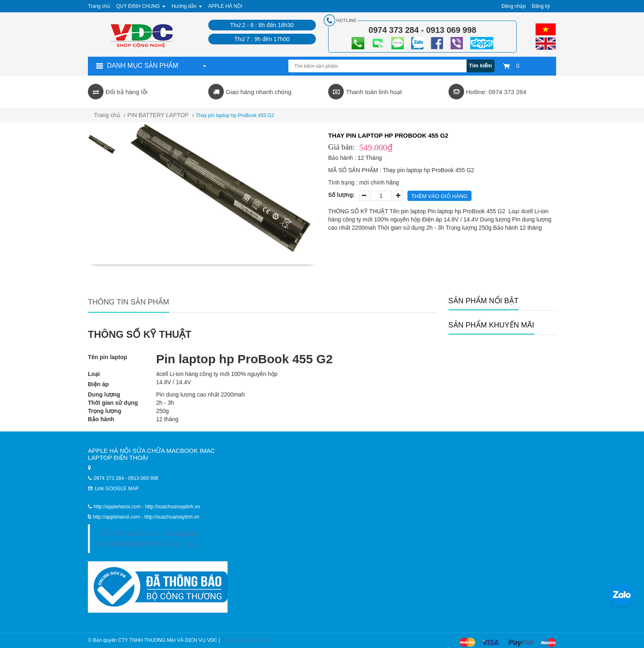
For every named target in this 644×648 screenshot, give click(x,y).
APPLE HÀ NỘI (225, 6)
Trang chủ (107, 115)
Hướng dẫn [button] (187, 6)
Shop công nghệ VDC (245, 640)
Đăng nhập (514, 6)
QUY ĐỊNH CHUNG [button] (141, 6)
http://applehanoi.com (117, 517)
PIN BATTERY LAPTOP (158, 115)
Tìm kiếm (481, 66)
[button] (204, 66)
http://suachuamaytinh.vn (171, 517)
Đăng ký (541, 6)
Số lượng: (342, 195)
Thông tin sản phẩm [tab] (129, 302)
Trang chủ (99, 6)
